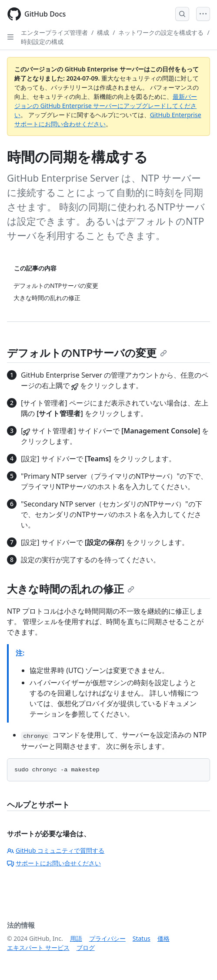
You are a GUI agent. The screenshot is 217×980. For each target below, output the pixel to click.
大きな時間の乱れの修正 (71, 589)
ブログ (86, 948)
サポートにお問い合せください (54, 863)
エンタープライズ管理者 (54, 32)
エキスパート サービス (38, 948)
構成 (103, 32)
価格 (164, 938)
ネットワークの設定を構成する (161, 32)
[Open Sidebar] (10, 37)
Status (142, 938)
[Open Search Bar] (182, 14)
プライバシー (107, 938)
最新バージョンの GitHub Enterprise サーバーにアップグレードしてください (106, 106)
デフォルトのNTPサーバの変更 (87, 353)
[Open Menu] (203, 14)
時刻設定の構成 (42, 42)
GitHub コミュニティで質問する (56, 850)
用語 (76, 938)
